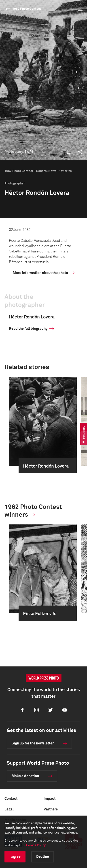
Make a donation (25, 776)
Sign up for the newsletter (33, 743)
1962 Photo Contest (27, 9)
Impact (50, 799)
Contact (11, 799)
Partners (51, 809)
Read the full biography (28, 329)
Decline (43, 857)
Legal (9, 809)
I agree (15, 857)
